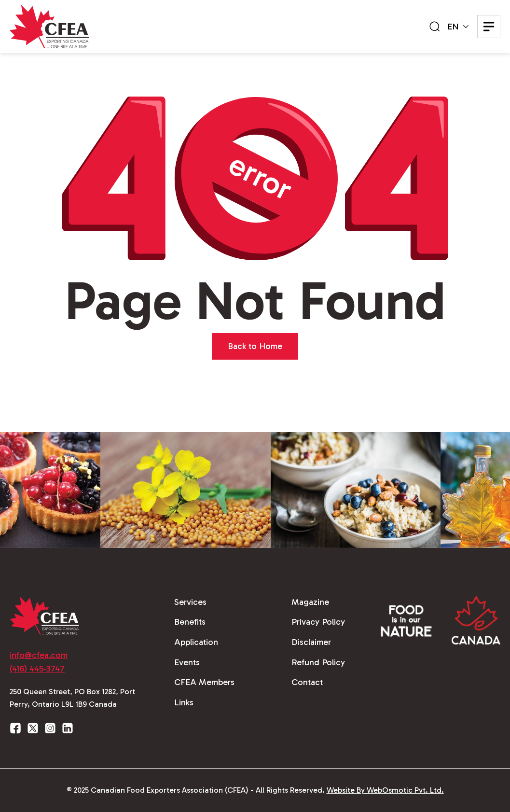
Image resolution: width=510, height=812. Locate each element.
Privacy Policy (318, 622)
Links (184, 702)
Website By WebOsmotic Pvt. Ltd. (385, 790)
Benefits (190, 622)
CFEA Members (204, 682)
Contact (307, 682)
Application (196, 642)
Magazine (310, 602)
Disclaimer (311, 642)
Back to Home (255, 346)
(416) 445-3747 (37, 669)
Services (190, 602)
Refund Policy (318, 662)
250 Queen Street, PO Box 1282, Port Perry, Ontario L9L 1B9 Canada (72, 698)
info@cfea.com (39, 655)
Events (187, 662)
